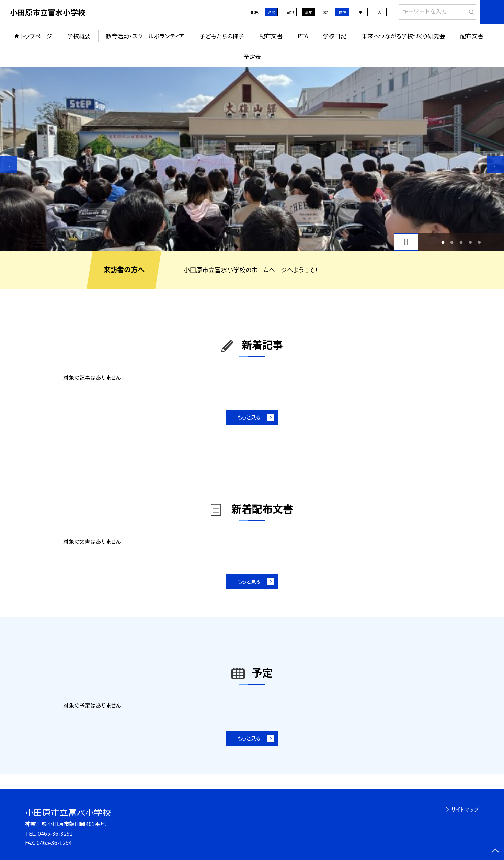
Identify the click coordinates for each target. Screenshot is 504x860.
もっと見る (249, 417)
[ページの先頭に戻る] (495, 851)
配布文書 (271, 36)
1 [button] (443, 242)
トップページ (36, 36)
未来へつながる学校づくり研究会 (403, 36)
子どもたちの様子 (222, 36)
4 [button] (470, 242)
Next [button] (495, 164)
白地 (290, 12)
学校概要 (79, 36)
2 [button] (452, 242)
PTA (303, 36)
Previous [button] (9, 164)
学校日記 (335, 36)
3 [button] (461, 242)
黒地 (309, 12)
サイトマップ (465, 809)
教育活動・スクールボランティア (145, 36)
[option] (252, 159)
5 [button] (479, 242)
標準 (342, 12)
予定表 (252, 56)
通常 (271, 12)
